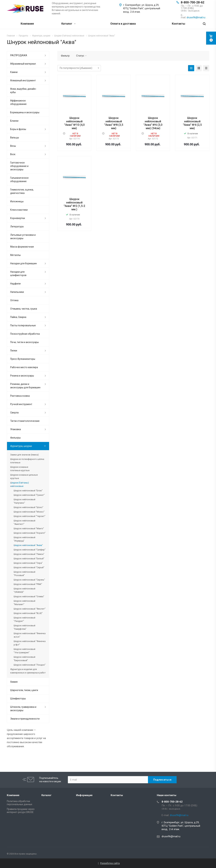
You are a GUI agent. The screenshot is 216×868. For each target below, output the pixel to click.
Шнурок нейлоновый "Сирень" (29, 580)
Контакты (178, 24)
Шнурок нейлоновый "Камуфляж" (24, 627)
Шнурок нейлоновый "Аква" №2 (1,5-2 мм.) (74, 204)
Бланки (14, 121)
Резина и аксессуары (22, 376)
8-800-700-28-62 (192, 2)
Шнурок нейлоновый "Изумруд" (24, 539)
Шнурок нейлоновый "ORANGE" (24, 590)
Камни (14, 72)
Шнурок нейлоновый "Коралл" (30, 533)
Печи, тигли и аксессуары (24, 342)
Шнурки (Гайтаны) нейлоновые (20, 484)
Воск (13, 154)
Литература (17, 227)
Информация (84, 795)
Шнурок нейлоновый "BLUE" (28, 613)
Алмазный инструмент (23, 80)
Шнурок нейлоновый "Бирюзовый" (24, 659)
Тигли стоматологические (25, 421)
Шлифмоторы (18, 699)
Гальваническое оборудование (19, 180)
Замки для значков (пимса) (24, 455)
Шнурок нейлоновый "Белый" (29, 559)
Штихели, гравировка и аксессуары (23, 709)
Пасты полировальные (23, 325)
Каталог (68, 24)
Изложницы (17, 201)
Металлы (15, 255)
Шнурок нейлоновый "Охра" (28, 563)
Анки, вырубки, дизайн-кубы (23, 91)
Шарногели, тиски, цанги (24, 690)
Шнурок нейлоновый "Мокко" (29, 512)
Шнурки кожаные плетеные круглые (20, 469)
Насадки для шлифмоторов (18, 274)
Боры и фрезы (18, 129)
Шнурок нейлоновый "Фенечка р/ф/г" (30, 643)
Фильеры (15, 438)
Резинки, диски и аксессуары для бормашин (25, 386)
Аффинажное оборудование (18, 102)
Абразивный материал (23, 64)
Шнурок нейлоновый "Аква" (28, 545)
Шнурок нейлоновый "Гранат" (29, 495)
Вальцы (15, 138)
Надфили (15, 284)
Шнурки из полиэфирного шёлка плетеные (27, 461)
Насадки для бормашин (24, 263)
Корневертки (18, 218)
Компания (27, 24)
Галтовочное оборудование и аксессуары (19, 166)
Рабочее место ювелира (24, 367)
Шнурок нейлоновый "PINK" (28, 584)
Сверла (14, 413)
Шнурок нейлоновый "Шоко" (28, 507)
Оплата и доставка (123, 24)
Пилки (14, 351)
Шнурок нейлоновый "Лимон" (29, 554)
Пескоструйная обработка (25, 334)
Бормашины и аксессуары (25, 112)
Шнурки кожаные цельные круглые (24, 477)
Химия (14, 682)
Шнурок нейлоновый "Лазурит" (24, 619)
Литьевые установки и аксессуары (23, 237)
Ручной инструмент (21, 404)
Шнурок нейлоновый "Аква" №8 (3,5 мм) (114, 123)
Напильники (17, 292)
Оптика (14, 300)
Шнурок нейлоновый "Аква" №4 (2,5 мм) (192, 123)
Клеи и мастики (19, 210)
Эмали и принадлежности (25, 719)
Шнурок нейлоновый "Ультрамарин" (24, 651)
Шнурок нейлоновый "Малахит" (24, 603)
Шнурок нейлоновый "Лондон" (30, 665)
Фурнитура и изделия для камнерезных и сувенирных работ (28, 671)
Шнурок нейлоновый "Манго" (29, 528)
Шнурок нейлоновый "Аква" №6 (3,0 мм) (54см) (153, 123)
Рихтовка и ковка (20, 396)
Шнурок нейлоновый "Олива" (29, 596)
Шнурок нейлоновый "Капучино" (24, 501)
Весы (13, 146)
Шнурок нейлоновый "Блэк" (28, 491)
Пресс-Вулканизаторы (23, 359)
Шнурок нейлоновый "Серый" (29, 567)
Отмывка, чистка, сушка (24, 309)
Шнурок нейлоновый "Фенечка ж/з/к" (30, 635)
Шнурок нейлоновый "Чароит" (29, 516)
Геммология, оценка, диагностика (22, 191)
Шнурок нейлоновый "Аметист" (24, 522)
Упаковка (16, 429)
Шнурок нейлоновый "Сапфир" (30, 550)
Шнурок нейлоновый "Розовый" (24, 574)
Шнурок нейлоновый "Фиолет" (30, 609)
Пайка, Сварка (18, 317)
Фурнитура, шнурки (21, 446)
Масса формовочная (22, 247)
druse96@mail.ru (171, 836)
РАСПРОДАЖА (19, 55)
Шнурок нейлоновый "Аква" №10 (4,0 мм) (74, 123)
